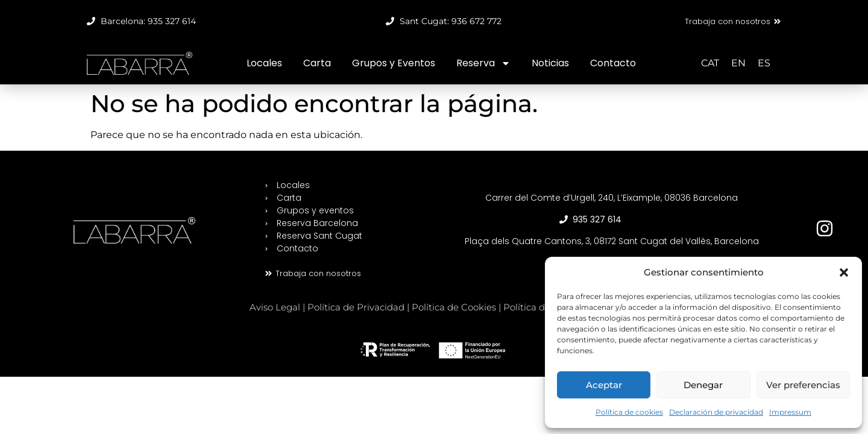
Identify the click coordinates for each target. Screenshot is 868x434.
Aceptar (604, 385)
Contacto (613, 63)
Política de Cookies (454, 307)
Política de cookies (629, 412)
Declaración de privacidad (716, 412)
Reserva (483, 63)
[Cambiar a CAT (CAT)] (710, 63)
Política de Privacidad (356, 307)
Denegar (703, 385)
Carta (317, 63)
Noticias (550, 63)
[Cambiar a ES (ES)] (764, 63)
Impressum (790, 412)
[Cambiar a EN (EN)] (738, 63)
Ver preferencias (803, 385)
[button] (844, 272)
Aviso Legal (275, 307)
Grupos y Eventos (394, 63)
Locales (264, 63)
